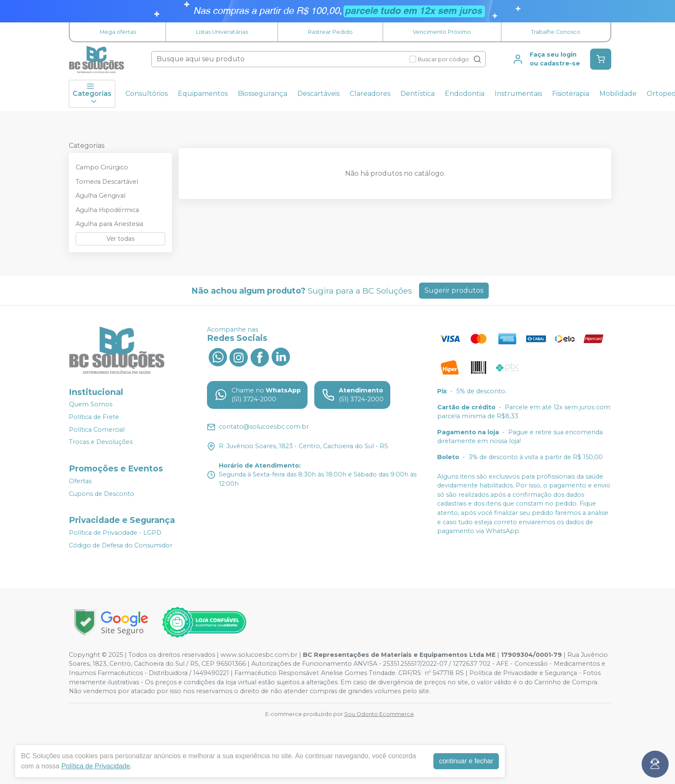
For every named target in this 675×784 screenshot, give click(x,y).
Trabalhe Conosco (556, 32)
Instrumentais (518, 94)
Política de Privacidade (96, 766)
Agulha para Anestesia (109, 224)
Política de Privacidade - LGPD (115, 533)
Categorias (92, 94)
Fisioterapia (571, 94)
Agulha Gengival (101, 196)
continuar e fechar (466, 761)
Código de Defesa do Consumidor (121, 545)
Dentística (418, 94)
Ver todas (120, 239)
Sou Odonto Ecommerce (379, 714)
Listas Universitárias (222, 32)
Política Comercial (97, 430)
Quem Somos (91, 405)
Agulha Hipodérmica (107, 210)
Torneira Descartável (107, 182)
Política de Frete (94, 417)
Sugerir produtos (454, 290)
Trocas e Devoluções (101, 442)
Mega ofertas (118, 32)
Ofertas (80, 481)
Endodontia (465, 94)
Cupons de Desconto (102, 494)
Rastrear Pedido (330, 32)
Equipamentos (203, 94)
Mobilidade (618, 94)
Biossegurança (263, 94)
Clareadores (370, 94)
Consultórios (147, 94)
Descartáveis (318, 94)
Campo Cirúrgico (102, 167)
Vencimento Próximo (442, 32)
